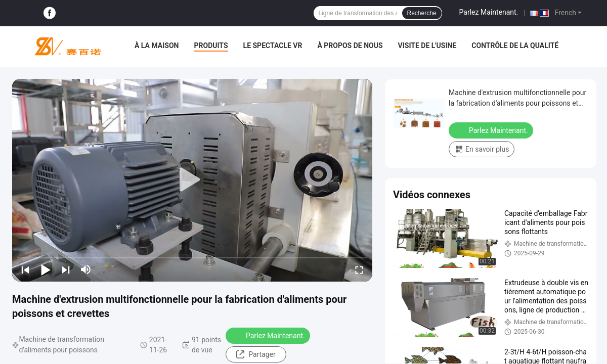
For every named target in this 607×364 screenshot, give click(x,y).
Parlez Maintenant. (489, 12)
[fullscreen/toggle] (359, 269)
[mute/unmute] (86, 269)
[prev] (25, 269)
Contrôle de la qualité (515, 45)
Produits (211, 45)
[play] (192, 180)
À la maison (157, 45)
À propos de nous (350, 45)
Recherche (422, 13)
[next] (66, 269)
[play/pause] (46, 269)
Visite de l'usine (427, 45)
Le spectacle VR (273, 45)
